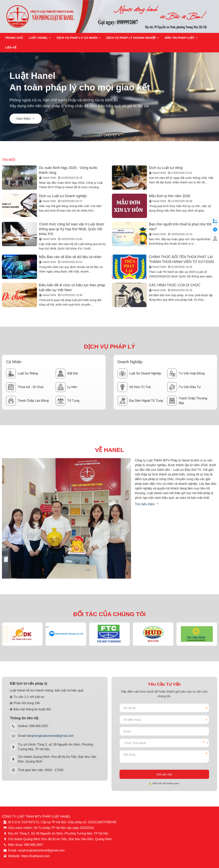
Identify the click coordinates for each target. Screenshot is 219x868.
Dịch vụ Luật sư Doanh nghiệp (63, 196)
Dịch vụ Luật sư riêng (166, 168)
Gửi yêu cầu (164, 774)
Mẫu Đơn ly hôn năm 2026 (170, 196)
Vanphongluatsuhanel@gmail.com (50, 736)
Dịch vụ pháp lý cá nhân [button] (78, 39)
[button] (100, 135)
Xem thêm (26, 118)
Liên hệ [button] (11, 47)
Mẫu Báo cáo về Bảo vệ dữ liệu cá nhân (70, 257)
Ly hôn (66, 387)
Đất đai (67, 373)
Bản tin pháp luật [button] (181, 39)
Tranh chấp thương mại (187, 401)
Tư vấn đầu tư (184, 387)
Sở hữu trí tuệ (134, 387)
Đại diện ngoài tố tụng (140, 401)
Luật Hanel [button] (40, 39)
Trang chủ (14, 38)
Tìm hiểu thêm (147, 504)
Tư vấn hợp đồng (186, 373)
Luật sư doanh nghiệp (139, 373)
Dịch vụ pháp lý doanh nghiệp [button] (133, 39)
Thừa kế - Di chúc (25, 387)
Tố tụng (68, 401)
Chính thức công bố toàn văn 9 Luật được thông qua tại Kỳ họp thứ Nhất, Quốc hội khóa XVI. (72, 229)
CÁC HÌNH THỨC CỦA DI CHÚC (175, 285)
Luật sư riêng (22, 373)
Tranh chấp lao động (27, 401)
